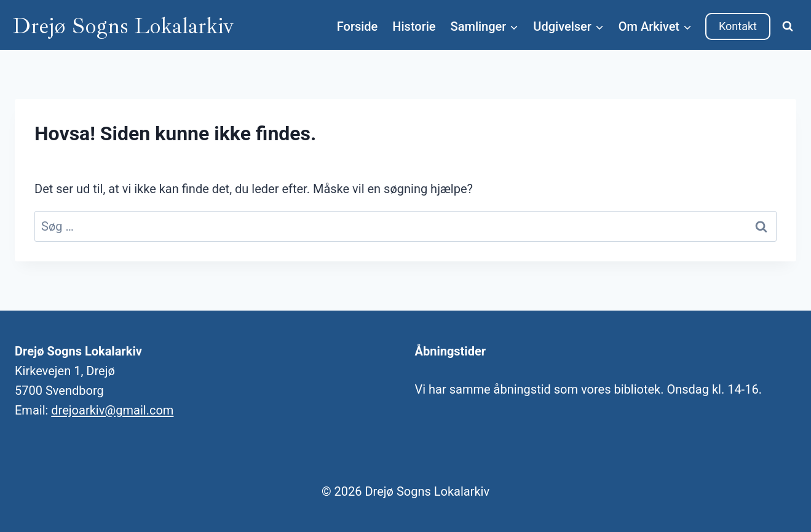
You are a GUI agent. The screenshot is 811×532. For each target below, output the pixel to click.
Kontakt (738, 26)
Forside (358, 26)
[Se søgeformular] (788, 26)
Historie (414, 26)
